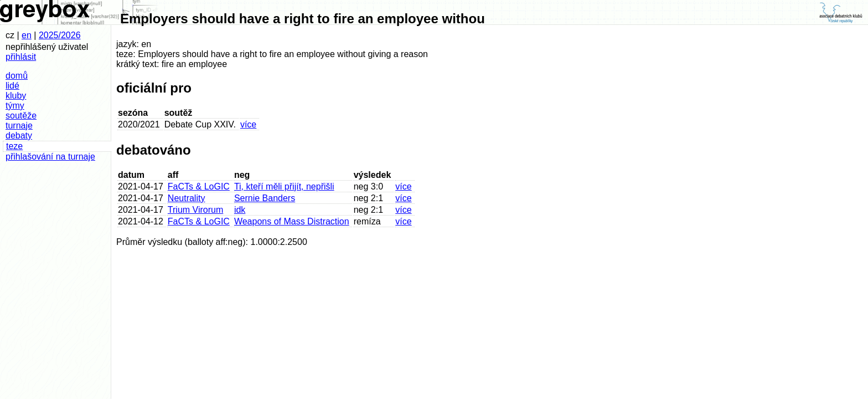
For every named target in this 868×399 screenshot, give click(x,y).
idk (240, 210)
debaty (19, 135)
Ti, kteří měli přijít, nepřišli (284, 186)
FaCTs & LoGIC (199, 186)
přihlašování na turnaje (50, 157)
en (27, 35)
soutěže (21, 116)
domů (17, 76)
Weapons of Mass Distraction (292, 221)
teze (14, 146)
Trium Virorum (195, 210)
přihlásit (21, 57)
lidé (12, 86)
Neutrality (187, 198)
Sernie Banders (265, 198)
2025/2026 (60, 35)
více (248, 124)
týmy (15, 106)
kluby (16, 96)
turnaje (19, 126)
